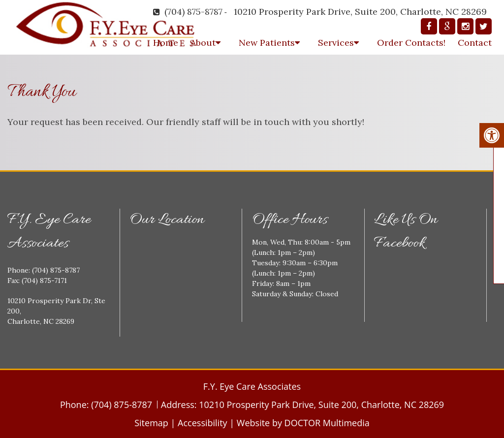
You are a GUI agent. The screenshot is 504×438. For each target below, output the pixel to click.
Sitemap (151, 423)
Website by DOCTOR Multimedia (303, 423)
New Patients (267, 43)
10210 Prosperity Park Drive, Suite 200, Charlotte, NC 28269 (360, 12)
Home (166, 43)
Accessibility (203, 423)
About (203, 43)
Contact (475, 43)
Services (336, 43)
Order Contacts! (411, 43)
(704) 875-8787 (193, 12)
